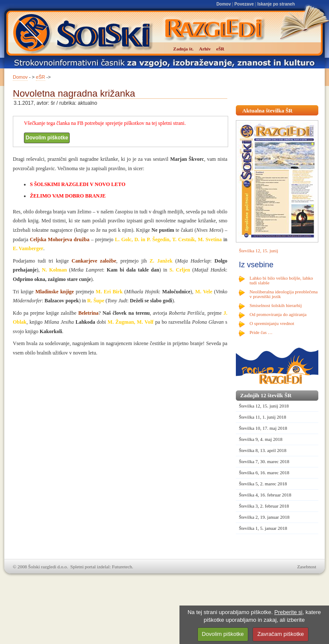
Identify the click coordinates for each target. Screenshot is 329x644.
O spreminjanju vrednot (272, 323)
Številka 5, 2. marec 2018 (263, 484)
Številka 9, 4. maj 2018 (261, 439)
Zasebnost (307, 567)
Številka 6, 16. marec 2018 (264, 473)
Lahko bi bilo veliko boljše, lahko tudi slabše (281, 280)
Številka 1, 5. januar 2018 (263, 528)
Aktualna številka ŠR (267, 111)
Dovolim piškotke (47, 138)
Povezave (244, 4)
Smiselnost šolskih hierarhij (276, 305)
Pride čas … (261, 332)
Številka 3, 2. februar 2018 (264, 506)
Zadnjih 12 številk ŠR (266, 395)
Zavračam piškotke (281, 634)
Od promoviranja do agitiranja (278, 314)
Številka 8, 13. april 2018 (263, 450)
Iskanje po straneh (276, 4)
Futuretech (122, 567)
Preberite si (288, 612)
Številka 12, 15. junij (258, 251)
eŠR (40, 77)
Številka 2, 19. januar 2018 (264, 517)
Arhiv (205, 49)
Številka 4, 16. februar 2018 (265, 495)
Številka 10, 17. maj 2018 (263, 428)
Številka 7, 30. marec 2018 (264, 461)
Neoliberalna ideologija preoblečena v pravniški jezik (283, 294)
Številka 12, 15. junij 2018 (264, 406)
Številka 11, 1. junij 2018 (263, 417)
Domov (223, 4)
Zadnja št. (183, 49)
